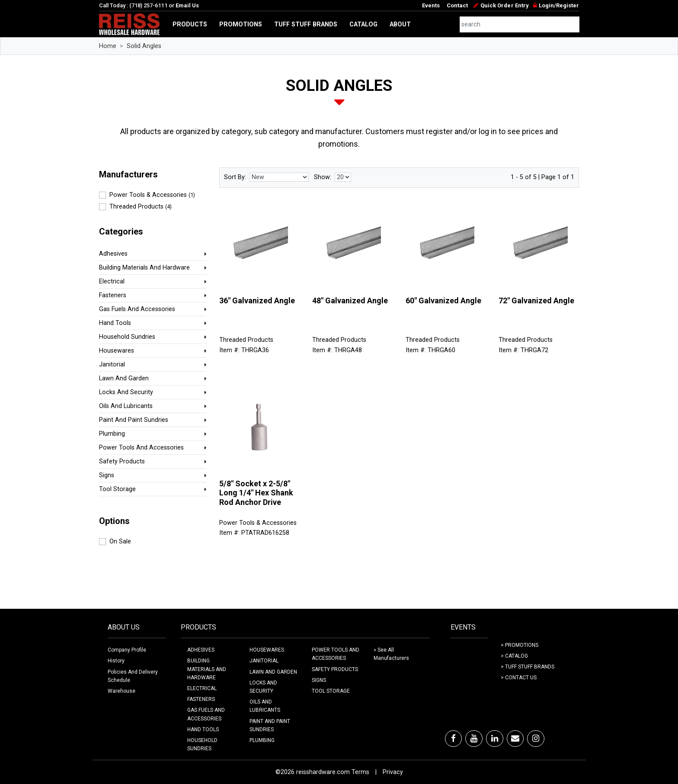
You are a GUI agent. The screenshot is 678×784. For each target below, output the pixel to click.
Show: (323, 177)
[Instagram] (536, 739)
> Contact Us (519, 678)
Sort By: (235, 177)
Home (108, 46)
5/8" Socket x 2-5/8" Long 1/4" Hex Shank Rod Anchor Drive (256, 493)
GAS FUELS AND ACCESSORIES (206, 714)
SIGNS (319, 680)
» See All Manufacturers (391, 654)
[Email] (515, 739)
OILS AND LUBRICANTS (265, 706)
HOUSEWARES (267, 650)
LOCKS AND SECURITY (263, 687)
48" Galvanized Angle (350, 300)
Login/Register (559, 5)
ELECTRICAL (202, 688)
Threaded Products (141, 207)
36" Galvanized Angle (257, 300)
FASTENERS (201, 699)
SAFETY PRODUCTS (335, 669)
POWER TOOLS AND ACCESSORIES (336, 654)
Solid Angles (144, 46)
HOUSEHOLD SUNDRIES (202, 744)
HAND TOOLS (203, 729)
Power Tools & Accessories (152, 195)
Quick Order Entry (504, 5)
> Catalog (514, 656)
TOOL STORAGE (331, 691)
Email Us (187, 5)
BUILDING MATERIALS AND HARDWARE (207, 669)
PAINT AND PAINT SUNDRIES (270, 725)
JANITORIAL (264, 661)
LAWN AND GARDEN (273, 672)
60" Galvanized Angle (443, 300)
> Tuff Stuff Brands (528, 667)
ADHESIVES (201, 650)
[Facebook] (453, 739)
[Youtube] (474, 739)
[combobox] (520, 24)
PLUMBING (262, 740)
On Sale (120, 541)
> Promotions (520, 645)
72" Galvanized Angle (536, 300)
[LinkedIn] (495, 739)
